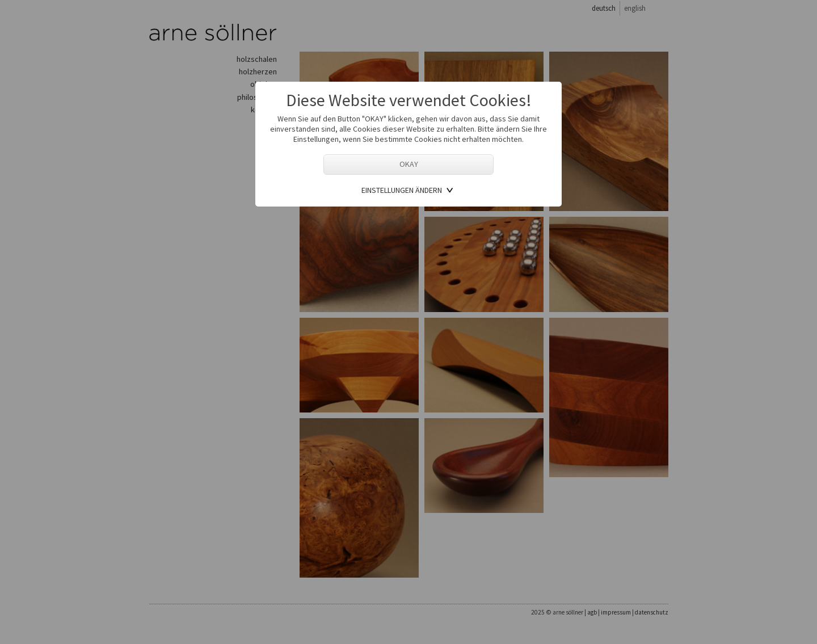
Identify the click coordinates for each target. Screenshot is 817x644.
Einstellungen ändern (402, 190)
